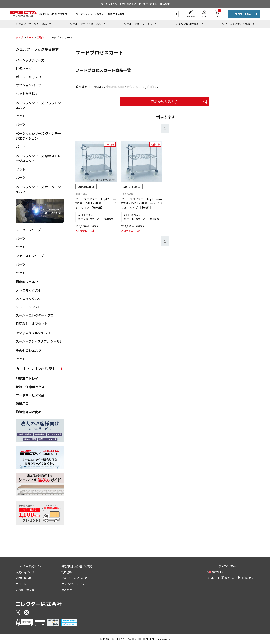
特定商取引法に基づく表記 (77, 566)
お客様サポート (63, 14)
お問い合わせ (24, 578)
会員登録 (191, 16)
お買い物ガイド (25, 572)
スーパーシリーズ (28, 230)
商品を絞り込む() (165, 101)
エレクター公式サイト (29, 566)
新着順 (99, 87)
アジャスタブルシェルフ (33, 333)
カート (217, 13)
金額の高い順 (136, 87)
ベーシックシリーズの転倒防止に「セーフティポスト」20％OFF (135, 4)
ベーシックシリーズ (30, 60)
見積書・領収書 (25, 590)
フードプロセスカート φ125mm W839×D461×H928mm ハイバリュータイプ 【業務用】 (142, 203)
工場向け (41, 37)
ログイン (204, 16)
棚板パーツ (24, 68)
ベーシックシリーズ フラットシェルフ (38, 105)
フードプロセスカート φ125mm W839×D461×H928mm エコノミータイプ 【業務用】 (96, 203)
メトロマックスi (27, 307)
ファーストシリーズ (30, 256)
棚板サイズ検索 (116, 14)
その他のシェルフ (29, 350)
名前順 (152, 87)
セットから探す (27, 93)
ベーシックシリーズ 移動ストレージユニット (38, 158)
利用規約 (67, 572)
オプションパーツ (29, 85)
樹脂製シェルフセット (32, 323)
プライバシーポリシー (74, 584)
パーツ (21, 124)
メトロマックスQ (28, 298)
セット (21, 116)
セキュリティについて (74, 578)
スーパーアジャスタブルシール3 (39, 341)
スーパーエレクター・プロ (35, 315)
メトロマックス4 (28, 290)
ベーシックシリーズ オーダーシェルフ (38, 189)
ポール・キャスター (30, 77)
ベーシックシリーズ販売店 (90, 14)
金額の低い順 (115, 87)
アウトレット (24, 584)
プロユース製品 (243, 14)
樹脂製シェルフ (27, 282)
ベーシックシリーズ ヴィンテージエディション (38, 136)
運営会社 (67, 590)
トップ (19, 37)
